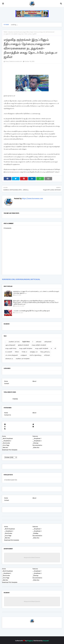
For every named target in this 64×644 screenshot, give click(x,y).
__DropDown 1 (37, 529)
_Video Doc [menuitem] (36, 448)
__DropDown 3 (37, 531)
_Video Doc (36, 538)
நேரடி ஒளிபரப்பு (45, 352)
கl (55, 348)
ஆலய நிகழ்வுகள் (10, 345)
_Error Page (8, 536)
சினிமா (17, 352)
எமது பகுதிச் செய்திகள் (42, 348)
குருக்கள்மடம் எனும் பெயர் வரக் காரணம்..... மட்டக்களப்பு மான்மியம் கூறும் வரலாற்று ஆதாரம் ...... (36, 292)
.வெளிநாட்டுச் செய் (14, 342)
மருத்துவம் (24, 355)
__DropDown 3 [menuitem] (37, 441)
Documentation (37, 536)
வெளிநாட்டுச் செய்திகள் (23, 359)
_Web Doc (7, 538)
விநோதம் (47, 355)
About (34, 381)
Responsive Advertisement (32, 558)
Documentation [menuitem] (37, 445)
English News (26, 342)
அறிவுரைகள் (48, 342)
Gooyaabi (46, 641)
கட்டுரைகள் (9, 352)
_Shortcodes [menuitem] (6, 443)
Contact (7, 384)
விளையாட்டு (9, 359)
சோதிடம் (24, 352)
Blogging (30, 641)
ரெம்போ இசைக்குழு (35, 355)
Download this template (12, 540)
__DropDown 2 (9, 531)
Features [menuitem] (35, 436)
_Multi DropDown (10, 529)
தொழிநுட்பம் (34, 352)
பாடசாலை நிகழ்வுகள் (12, 355)
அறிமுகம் (39, 342)
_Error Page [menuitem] (6, 445)
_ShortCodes (8, 533)
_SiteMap (35, 533)
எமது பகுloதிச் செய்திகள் (39, 345)
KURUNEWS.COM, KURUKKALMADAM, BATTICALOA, (21, 279)
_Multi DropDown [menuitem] (7, 438)
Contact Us (8, 415)
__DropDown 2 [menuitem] (7, 441)
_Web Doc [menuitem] (5, 448)
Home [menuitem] (4, 436)
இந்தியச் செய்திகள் (24, 345)
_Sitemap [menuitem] (35, 443)
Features (35, 527)
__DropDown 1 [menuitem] (37, 438)
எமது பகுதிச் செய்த (11, 348)
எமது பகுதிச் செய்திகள (26, 348)
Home (5, 32)
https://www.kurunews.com (13, 61)
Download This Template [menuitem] (10, 450)
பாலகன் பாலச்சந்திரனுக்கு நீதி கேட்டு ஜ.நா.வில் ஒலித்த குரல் (32, 311)
